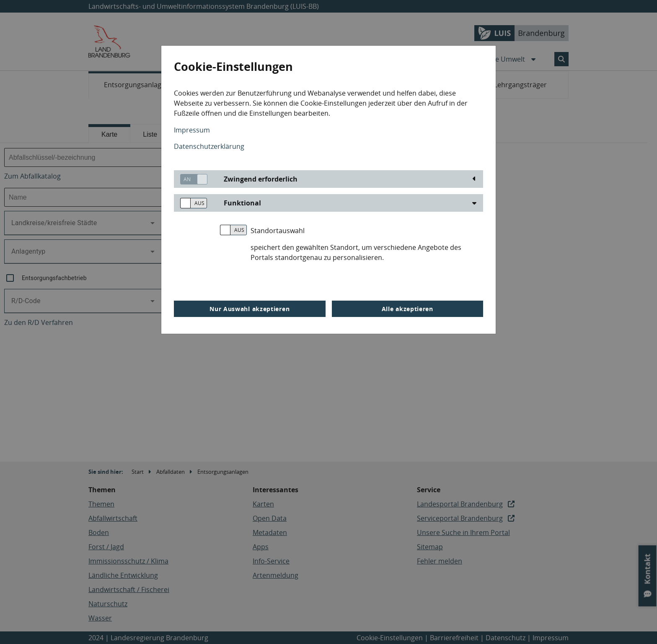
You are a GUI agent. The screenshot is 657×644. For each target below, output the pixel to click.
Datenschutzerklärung (209, 146)
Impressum (192, 130)
